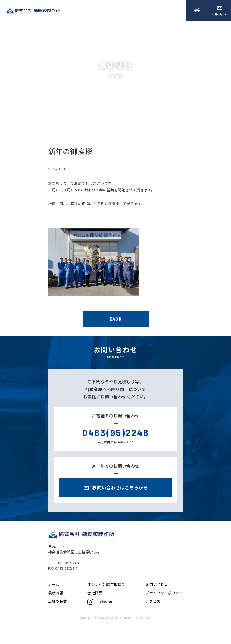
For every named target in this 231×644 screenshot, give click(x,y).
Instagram (101, 602)
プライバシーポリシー (164, 593)
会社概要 (95, 593)
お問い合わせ (157, 584)
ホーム (54, 584)
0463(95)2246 (116, 433)
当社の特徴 (58, 601)
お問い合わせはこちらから (115, 488)
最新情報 (56, 593)
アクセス (153, 601)
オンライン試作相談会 (106, 584)
